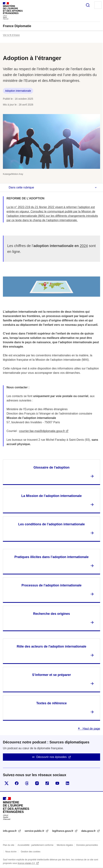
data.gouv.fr (89, 831)
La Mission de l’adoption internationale (51, 496)
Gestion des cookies (31, 852)
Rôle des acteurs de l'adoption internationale (51, 646)
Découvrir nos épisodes (51, 757)
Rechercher (88, 5)
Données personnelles (87, 845)
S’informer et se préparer (51, 675)
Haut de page (91, 729)
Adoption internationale (18, 91)
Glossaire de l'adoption (51, 467)
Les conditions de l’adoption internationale (51, 524)
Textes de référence (51, 703)
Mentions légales (65, 845)
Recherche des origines (51, 614)
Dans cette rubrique (21, 187)
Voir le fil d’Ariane (11, 35)
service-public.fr (35, 831)
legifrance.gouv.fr (63, 831)
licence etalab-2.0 (26, 863)
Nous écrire (11, 852)
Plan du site (9, 845)
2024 (84, 246)
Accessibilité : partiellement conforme (36, 845)
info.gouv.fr (10, 831)
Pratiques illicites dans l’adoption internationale (51, 557)
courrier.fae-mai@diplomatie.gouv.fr (42, 431)
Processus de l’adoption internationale (51, 585)
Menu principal (98, 5)
